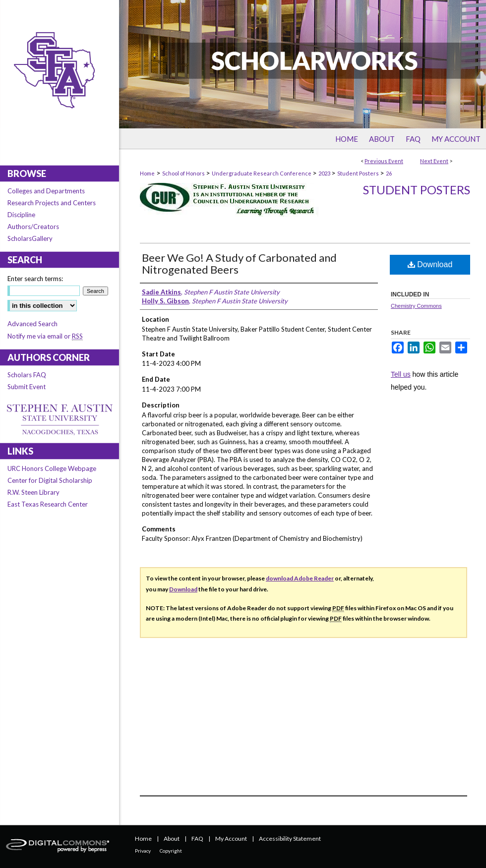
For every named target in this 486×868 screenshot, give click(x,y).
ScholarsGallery (30, 238)
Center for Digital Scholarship (50, 480)
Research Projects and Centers (52, 203)
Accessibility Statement (290, 839)
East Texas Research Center (48, 504)
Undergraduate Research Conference (262, 173)
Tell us (401, 374)
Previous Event (384, 161)
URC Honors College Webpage (52, 468)
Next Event (434, 161)
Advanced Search (32, 324)
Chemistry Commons (416, 306)
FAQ (197, 839)
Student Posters (359, 173)
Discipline (21, 215)
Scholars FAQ (27, 375)
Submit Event (27, 387)
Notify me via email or (45, 336)
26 (389, 173)
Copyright (171, 851)
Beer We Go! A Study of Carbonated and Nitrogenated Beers (239, 263)
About (172, 839)
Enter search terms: (35, 279)
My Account (231, 839)
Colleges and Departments (46, 191)
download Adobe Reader (300, 578)
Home (147, 173)
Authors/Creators (33, 227)
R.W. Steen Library (33, 492)
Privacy (143, 851)
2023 (325, 173)
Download (430, 264)
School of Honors (184, 173)
